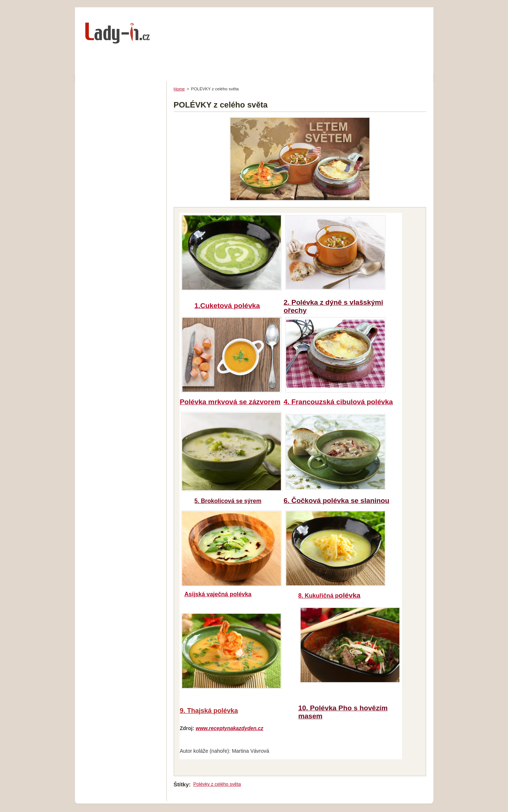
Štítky (181, 784)
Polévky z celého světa (217, 784)
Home (179, 89)
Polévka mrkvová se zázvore (230, 402)
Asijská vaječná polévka (218, 594)
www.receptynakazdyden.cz (229, 728)
